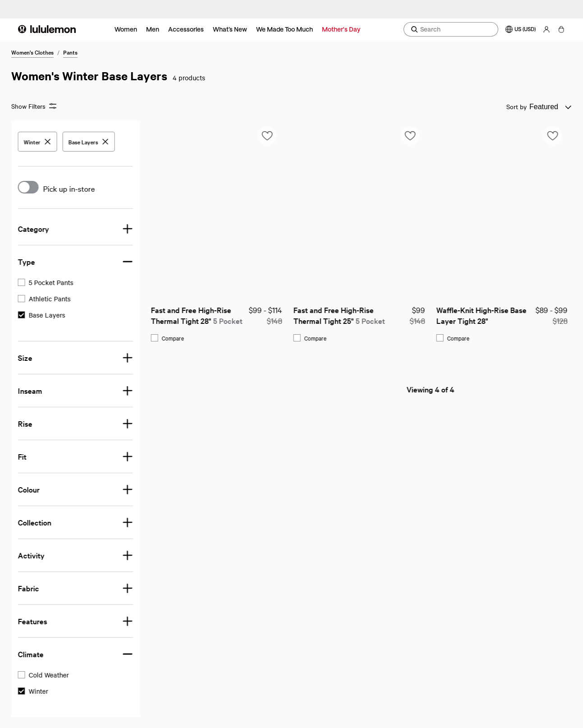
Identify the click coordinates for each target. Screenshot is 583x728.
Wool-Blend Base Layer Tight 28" (479, 315)
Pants (70, 52)
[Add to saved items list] (128, 136)
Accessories (186, 29)
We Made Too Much (285, 29)
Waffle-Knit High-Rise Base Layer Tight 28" (343, 315)
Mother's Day (341, 29)
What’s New (230, 29)
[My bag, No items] (561, 29)
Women (126, 29)
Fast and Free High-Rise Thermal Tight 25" (200, 315)
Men (153, 29)
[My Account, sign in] (546, 29)
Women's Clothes (32, 52)
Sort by (516, 106)
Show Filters (34, 106)
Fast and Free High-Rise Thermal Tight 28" (57, 315)
